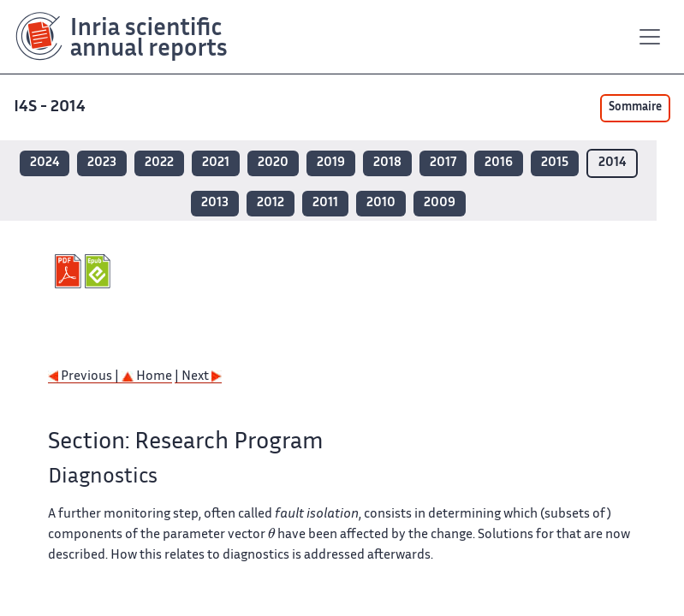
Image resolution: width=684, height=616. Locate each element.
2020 (273, 163)
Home (147, 377)
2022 (159, 163)
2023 (102, 163)
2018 (387, 163)
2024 (45, 163)
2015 (555, 163)
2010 (381, 203)
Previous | (85, 377)
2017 (443, 163)
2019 (331, 163)
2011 (325, 203)
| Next (198, 377)
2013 (215, 203)
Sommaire (635, 108)
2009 (440, 203)
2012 (271, 203)
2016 (499, 163)
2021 (216, 163)
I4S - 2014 (50, 107)
